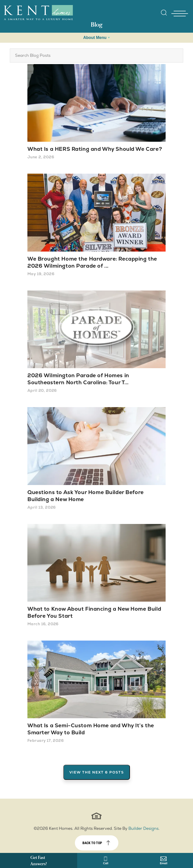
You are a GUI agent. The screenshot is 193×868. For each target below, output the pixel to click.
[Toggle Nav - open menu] (180, 14)
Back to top (92, 843)
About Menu (95, 38)
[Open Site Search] (164, 13)
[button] (164, 16)
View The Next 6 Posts (97, 772)
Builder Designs (143, 828)
